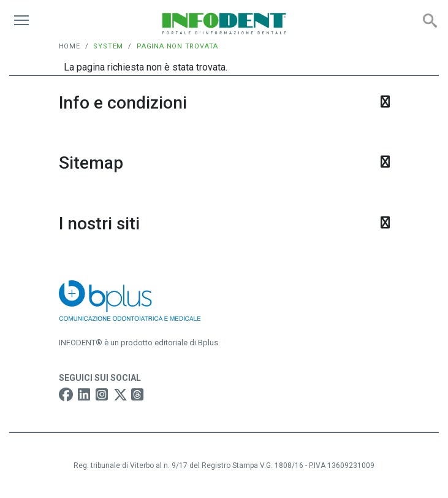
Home (70, 46)
